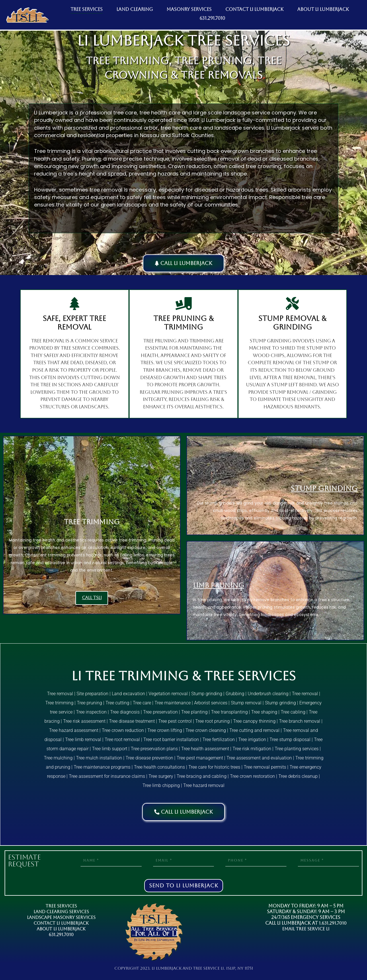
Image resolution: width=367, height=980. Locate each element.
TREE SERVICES (87, 9)
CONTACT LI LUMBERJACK (254, 9)
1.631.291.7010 (333, 923)
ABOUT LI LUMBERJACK (323, 9)
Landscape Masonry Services (61, 917)
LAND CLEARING (135, 9)
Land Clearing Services (61, 912)
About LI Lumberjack (61, 929)
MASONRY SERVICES (189, 9)
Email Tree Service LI (306, 929)
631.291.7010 (212, 18)
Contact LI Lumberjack (61, 923)
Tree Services (61, 906)
